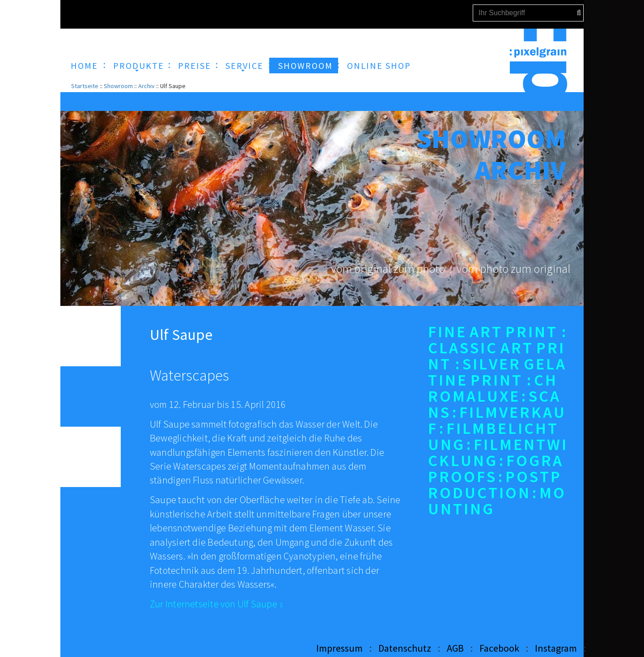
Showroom (118, 86)
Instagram (556, 648)
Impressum (339, 648)
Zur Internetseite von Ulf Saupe (214, 604)
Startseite (85, 86)
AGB (455, 648)
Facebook (499, 648)
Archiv (146, 86)
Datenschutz (405, 648)
